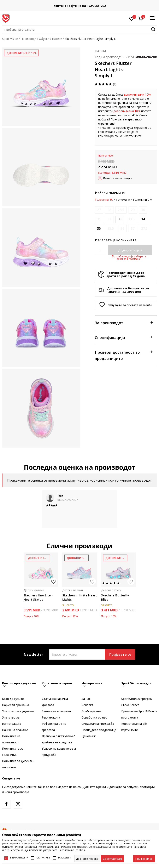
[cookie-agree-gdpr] (112, 859)
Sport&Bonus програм (137, 699)
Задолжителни (19, 858)
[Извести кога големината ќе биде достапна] (99, 210)
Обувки (44, 39)
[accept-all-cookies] (144, 859)
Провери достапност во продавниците (124, 355)
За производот (124, 322)
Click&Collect (130, 705)
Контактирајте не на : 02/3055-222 (80, 6)
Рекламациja (51, 717)
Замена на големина (56, 711)
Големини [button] (123, 200)
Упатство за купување (18, 711)
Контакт (87, 705)
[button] (79, 30)
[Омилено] (132, 18)
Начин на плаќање (15, 730)
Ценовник (89, 736)
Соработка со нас (94, 717)
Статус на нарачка (55, 699)
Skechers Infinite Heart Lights (80, 597)
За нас (86, 699)
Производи (28, 39)
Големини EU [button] (104, 200)
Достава (48, 705)
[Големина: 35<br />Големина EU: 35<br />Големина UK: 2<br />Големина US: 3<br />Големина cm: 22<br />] (99, 229)
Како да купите (13, 699)
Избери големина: (110, 193)
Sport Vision (10, 39)
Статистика (43, 858)
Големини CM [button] (143, 200)
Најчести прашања (16, 705)
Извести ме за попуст (118, 178)
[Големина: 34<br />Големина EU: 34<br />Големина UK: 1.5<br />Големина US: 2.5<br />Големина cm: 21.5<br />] (143, 219)
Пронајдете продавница (99, 730)
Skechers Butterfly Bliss (115, 597)
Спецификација (124, 337)
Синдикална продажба (98, 724)
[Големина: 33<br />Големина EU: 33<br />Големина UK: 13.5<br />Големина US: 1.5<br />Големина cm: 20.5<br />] (120, 219)
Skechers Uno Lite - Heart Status (38, 597)
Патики (57, 39)
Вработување (92, 711)
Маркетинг (65, 858)
